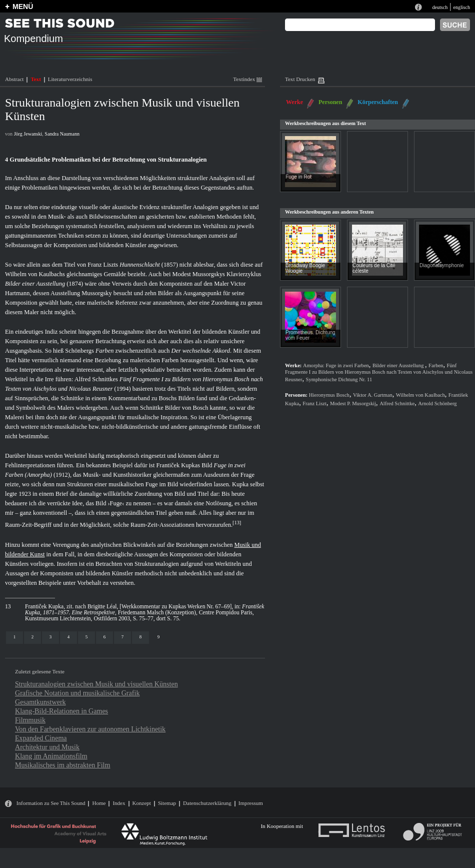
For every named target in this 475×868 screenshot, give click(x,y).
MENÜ (23, 7)
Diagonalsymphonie (442, 265)
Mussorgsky (96, 293)
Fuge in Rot (298, 177)
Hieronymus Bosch (329, 395)
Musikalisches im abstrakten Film (62, 765)
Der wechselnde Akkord (200, 351)
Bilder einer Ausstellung (35, 284)
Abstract (14, 79)
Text (35, 79)
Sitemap (167, 803)
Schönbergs (79, 351)
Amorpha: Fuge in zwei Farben (336, 365)
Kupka (240, 484)
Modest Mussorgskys (199, 274)
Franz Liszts (103, 265)
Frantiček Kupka (44, 606)
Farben (104, 351)
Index (119, 803)
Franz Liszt (314, 403)
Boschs (168, 398)
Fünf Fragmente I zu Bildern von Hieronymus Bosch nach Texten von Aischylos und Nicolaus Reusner (379, 372)
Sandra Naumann (62, 134)
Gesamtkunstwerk (40, 702)
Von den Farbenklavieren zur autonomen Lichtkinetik (90, 729)
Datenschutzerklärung (207, 803)
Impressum (251, 803)
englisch (461, 7)
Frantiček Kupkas (178, 465)
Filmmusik (30, 720)
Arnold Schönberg (437, 403)
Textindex (247, 79)
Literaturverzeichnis (70, 79)
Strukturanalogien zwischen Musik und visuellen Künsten (96, 684)
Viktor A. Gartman (373, 395)
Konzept (142, 803)
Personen (330, 102)
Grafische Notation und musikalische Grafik (77, 693)
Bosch (200, 408)
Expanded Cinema (41, 738)
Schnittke (72, 398)
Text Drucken (300, 79)
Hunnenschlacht (139, 265)
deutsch (440, 7)
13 (237, 523)
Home (99, 803)
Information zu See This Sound (51, 803)
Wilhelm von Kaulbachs (35, 274)
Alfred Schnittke (397, 403)
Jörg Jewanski (28, 134)
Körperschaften (378, 102)
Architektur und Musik (47, 747)
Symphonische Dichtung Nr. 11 (339, 379)
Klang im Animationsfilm (51, 756)
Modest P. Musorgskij (353, 403)
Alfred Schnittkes (96, 379)
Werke (294, 102)
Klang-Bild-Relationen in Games (61, 711)
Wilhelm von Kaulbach (420, 395)
